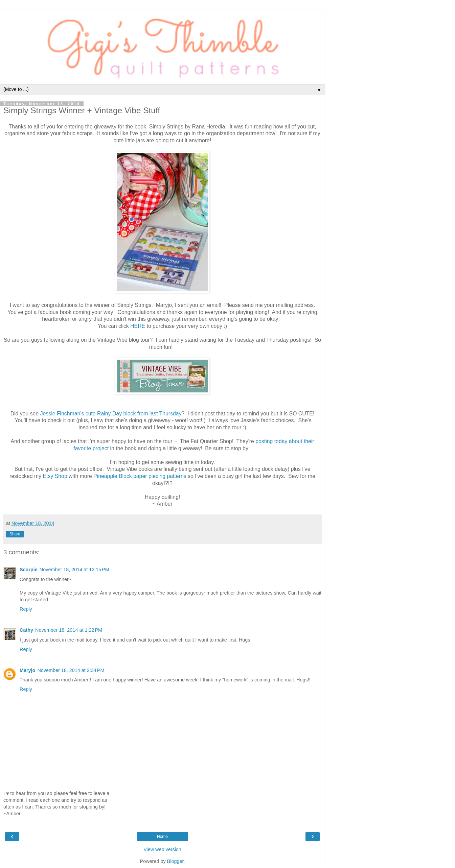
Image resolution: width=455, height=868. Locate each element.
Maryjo (27, 670)
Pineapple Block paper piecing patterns (140, 476)
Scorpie (29, 570)
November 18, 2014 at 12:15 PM (74, 570)
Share (15, 534)
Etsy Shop (55, 476)
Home (162, 837)
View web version (162, 849)
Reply (26, 609)
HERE (138, 326)
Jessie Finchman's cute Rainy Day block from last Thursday (111, 414)
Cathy (26, 630)
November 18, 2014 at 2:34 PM (71, 670)
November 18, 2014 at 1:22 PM (69, 630)
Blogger (175, 861)
